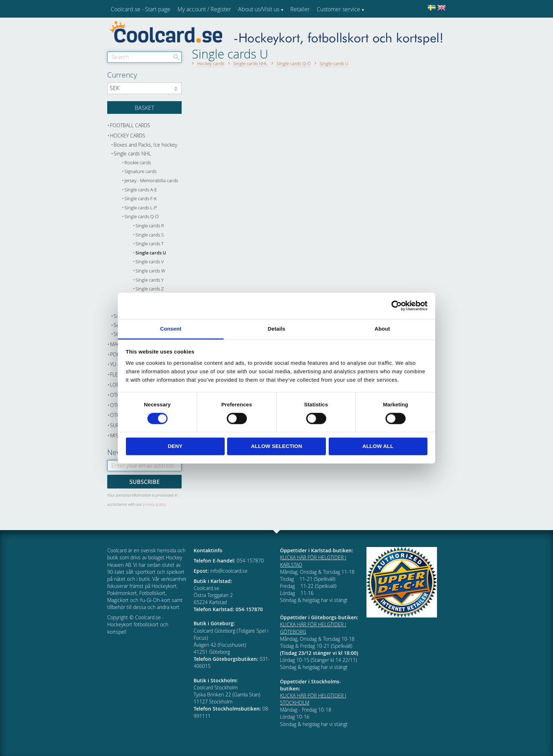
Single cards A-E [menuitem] (141, 190)
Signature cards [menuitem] (141, 171)
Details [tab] (276, 329)
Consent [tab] (171, 329)
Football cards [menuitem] (130, 125)
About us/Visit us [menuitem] (259, 9)
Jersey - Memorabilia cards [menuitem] (151, 181)
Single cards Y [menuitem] (150, 280)
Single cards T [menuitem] (150, 244)
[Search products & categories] (144, 57)
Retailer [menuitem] (300, 9)
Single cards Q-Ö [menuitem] (142, 217)
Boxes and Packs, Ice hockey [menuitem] (145, 145)
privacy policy (154, 504)
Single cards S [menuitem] (150, 235)
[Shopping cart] (144, 107)
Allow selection (277, 446)
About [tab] (382, 329)
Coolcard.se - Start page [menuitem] (141, 9)
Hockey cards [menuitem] (128, 136)
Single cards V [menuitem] (150, 262)
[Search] (176, 57)
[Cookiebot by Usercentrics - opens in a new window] (397, 306)
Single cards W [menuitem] (150, 271)
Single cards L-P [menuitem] (141, 208)
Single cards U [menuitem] (151, 253)
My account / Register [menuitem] (204, 9)
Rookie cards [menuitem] (138, 163)
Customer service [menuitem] (338, 9)
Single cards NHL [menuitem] (132, 153)
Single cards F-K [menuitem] (141, 199)
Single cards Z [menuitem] (150, 289)
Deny (175, 446)
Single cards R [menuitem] (150, 226)
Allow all (378, 446)
